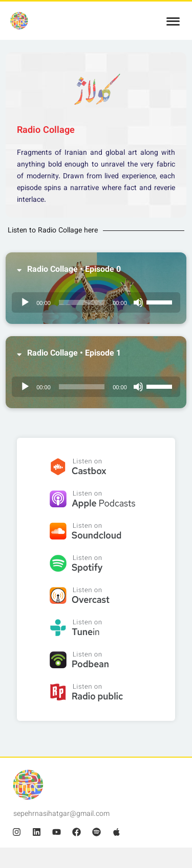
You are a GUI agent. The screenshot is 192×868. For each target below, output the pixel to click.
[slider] (82, 302)
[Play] (25, 302)
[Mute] (138, 302)
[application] (96, 302)
